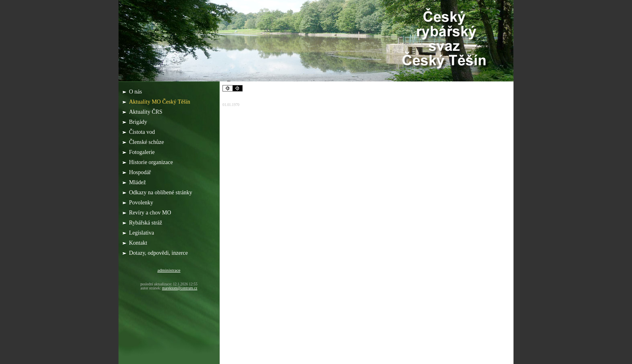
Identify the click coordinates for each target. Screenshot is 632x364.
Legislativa (142, 233)
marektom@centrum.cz (180, 288)
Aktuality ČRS (146, 112)
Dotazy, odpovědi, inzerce (159, 253)
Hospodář (141, 172)
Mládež (138, 182)
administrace (169, 270)
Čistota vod (143, 132)
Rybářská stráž (146, 223)
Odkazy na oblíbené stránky (161, 192)
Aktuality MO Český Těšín (160, 102)
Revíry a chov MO (151, 213)
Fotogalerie (142, 152)
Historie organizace (152, 162)
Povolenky (142, 203)
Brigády (139, 122)
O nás (136, 92)
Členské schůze (147, 142)
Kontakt (138, 243)
